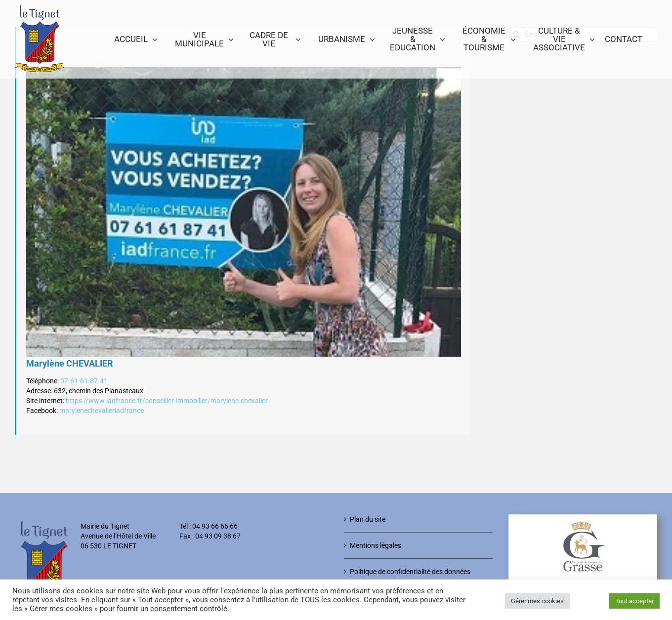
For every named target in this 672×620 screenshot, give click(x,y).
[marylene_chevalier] (244, 212)
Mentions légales (376, 545)
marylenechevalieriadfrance (102, 411)
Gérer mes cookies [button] (537, 601)
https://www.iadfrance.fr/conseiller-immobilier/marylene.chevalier (167, 401)
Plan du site (368, 519)
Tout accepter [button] (634, 601)
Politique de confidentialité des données (410, 572)
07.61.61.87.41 (84, 381)
